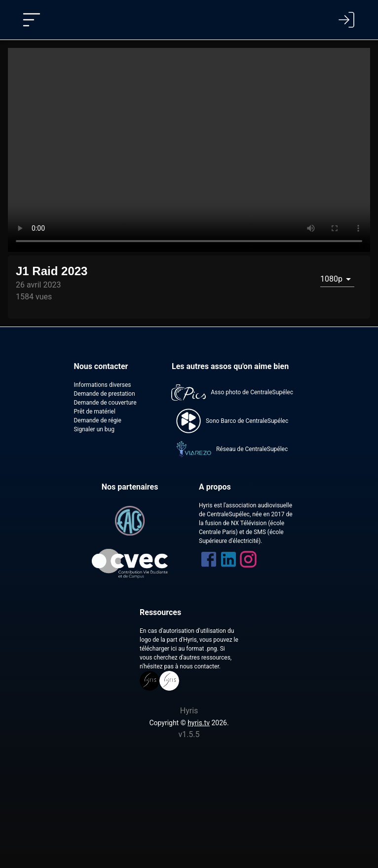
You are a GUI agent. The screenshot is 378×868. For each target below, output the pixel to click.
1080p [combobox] (331, 279)
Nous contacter (101, 366)
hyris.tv (199, 723)
